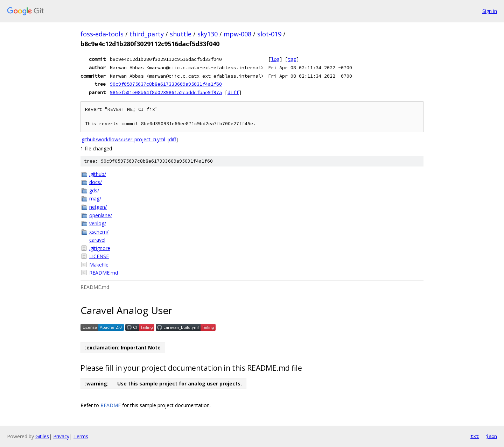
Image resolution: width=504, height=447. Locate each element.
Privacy (61, 436)
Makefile (99, 265)
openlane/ (101, 215)
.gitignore (100, 248)
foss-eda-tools (102, 34)
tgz (292, 59)
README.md (104, 273)
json (491, 436)
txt (475, 436)
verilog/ (98, 223)
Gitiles (42, 436)
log (275, 59)
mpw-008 (237, 34)
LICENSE (99, 256)
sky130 (208, 34)
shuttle (181, 34)
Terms (81, 436)
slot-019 (269, 34)
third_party (147, 34)
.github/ (98, 174)
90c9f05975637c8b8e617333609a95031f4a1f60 (166, 84)
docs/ (96, 182)
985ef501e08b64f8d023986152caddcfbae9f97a (166, 92)
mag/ (95, 198)
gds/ (94, 190)
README (111, 405)
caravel (97, 240)
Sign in (490, 11)
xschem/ (99, 232)
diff (233, 92)
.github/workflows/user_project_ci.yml (123, 139)
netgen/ (98, 207)
